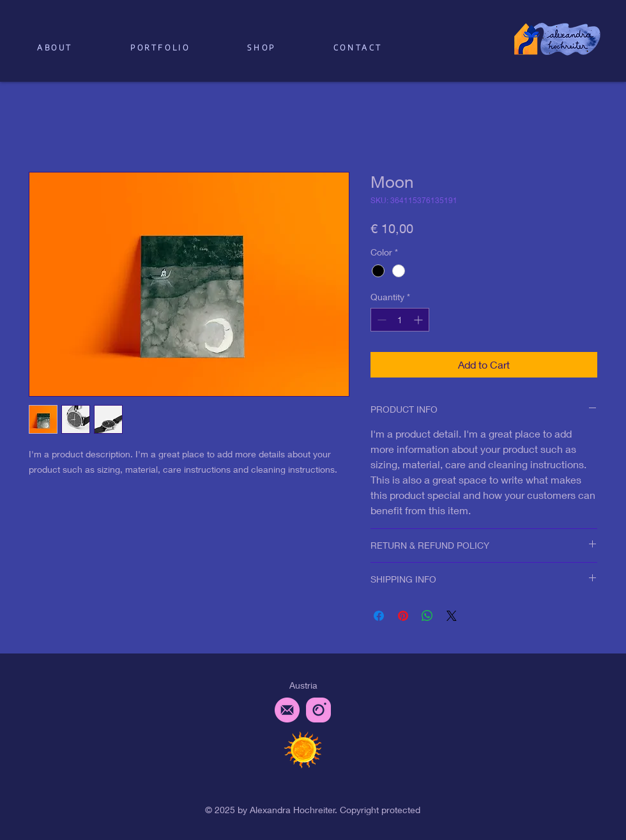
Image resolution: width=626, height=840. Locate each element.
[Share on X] (452, 616)
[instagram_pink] (318, 710)
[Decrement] (380, 320)
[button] (261, 48)
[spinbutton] (400, 320)
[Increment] (419, 320)
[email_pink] (287, 710)
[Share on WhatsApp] (427, 616)
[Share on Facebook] (379, 616)
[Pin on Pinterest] (403, 616)
